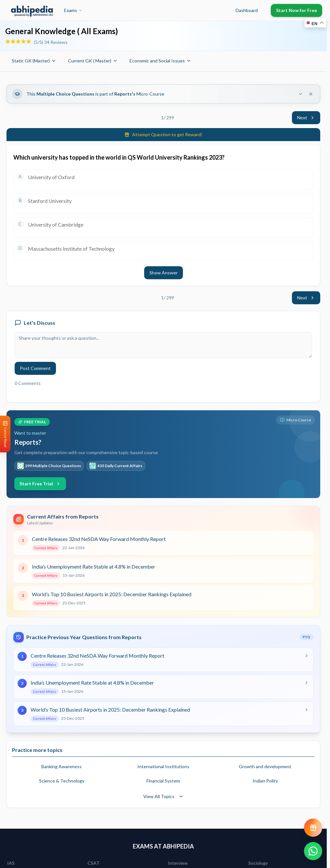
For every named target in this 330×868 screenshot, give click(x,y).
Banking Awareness (62, 766)
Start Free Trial (40, 484)
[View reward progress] (313, 828)
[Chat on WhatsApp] (313, 851)
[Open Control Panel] (5, 434)
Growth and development (265, 766)
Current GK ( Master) (93, 61)
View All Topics (163, 796)
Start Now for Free (296, 10)
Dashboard (247, 10)
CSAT (94, 863)
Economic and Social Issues (160, 61)
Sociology (258, 863)
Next (306, 118)
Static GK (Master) (34, 61)
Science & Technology (62, 781)
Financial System (163, 781)
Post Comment (35, 368)
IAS (11, 863)
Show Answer (164, 273)
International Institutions (163, 766)
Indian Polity (265, 781)
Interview (178, 863)
